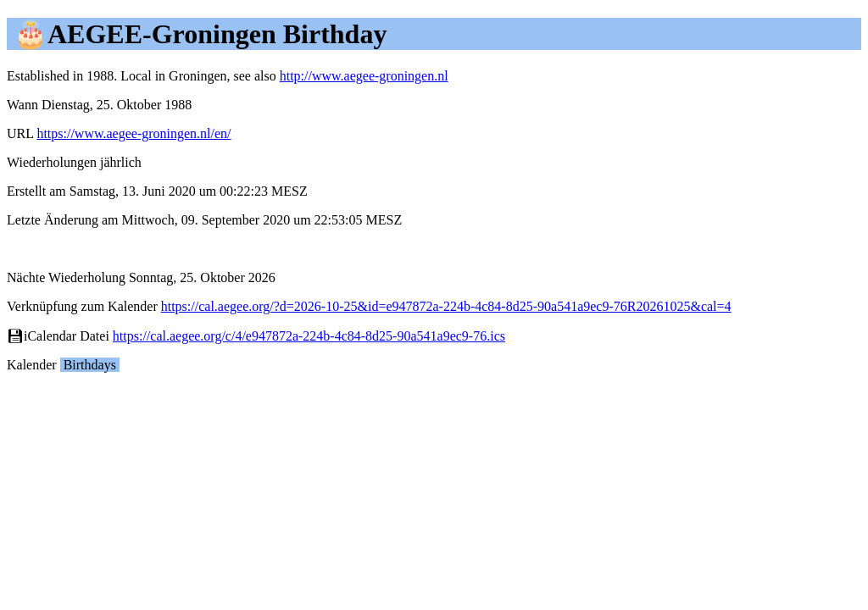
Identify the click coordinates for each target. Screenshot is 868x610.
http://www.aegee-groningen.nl (364, 76)
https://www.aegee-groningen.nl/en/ (134, 133)
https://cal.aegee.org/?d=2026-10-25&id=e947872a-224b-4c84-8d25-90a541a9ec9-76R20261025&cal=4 (446, 306)
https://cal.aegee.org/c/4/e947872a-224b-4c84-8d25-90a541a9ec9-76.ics (309, 336)
